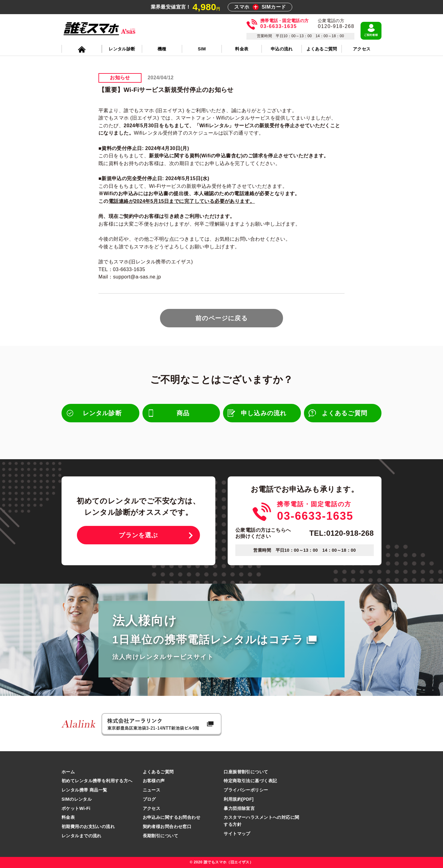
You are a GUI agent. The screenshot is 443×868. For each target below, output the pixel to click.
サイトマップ (237, 834)
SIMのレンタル (77, 799)
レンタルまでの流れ (82, 836)
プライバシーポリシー (246, 790)
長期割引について (160, 836)
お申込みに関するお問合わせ (172, 817)
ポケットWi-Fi (76, 808)
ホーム (68, 772)
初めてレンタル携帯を (97, 781)
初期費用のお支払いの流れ (88, 827)
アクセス (152, 808)
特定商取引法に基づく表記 (250, 781)
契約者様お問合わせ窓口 (167, 827)
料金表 (68, 817)
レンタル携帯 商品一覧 (84, 790)
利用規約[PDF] (239, 799)
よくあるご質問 (158, 772)
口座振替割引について (246, 772)
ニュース (152, 790)
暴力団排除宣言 (239, 808)
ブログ (149, 799)
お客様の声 (154, 781)
